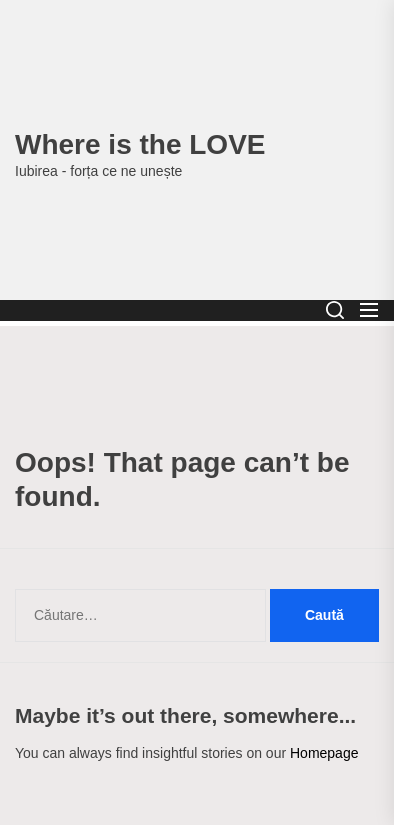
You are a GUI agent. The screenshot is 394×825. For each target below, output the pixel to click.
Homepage (324, 753)
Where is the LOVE (140, 144)
